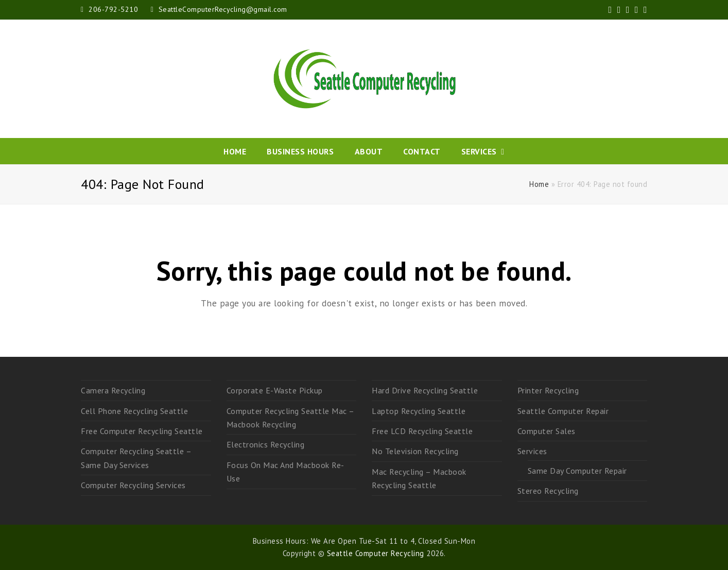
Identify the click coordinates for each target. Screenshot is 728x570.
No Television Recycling (415, 451)
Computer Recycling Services (133, 485)
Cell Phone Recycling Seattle (134, 411)
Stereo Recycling (548, 491)
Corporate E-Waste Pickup (275, 390)
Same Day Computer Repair (577, 471)
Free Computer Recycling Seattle (142, 431)
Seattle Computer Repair (563, 411)
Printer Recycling (548, 390)
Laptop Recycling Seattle (419, 411)
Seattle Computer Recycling (376, 553)
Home (539, 184)
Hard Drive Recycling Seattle (425, 390)
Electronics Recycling (266, 444)
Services (532, 451)
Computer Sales (547, 431)
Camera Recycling (113, 390)
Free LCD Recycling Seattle (422, 431)
